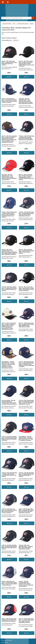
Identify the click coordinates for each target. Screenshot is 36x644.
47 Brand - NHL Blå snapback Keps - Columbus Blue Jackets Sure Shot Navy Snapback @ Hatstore (9, 289)
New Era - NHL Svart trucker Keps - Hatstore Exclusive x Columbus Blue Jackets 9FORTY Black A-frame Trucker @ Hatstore (27, 64)
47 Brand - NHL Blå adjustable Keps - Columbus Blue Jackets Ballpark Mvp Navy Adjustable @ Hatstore (9, 438)
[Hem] (8, 2)
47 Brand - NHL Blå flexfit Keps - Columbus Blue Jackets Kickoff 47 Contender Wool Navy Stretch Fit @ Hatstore (27, 138)
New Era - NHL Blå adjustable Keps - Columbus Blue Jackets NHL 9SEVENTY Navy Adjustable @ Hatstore (26, 325)
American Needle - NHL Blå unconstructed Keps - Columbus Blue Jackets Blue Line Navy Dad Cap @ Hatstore (9, 402)
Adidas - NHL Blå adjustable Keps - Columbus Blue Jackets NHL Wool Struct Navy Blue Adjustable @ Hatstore (26, 511)
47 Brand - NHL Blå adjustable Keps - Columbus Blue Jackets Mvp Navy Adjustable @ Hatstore (26, 475)
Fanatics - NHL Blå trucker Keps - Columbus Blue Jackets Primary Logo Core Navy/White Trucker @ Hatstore (9, 583)
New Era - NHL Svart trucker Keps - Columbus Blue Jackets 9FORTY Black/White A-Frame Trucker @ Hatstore (26, 289)
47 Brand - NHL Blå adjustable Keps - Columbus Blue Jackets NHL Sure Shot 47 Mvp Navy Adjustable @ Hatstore (26, 402)
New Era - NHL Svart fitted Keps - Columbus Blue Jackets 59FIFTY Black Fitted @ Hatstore (26, 251)
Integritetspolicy (5, 642)
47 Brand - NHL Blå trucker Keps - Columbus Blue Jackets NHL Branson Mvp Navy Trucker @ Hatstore (9, 511)
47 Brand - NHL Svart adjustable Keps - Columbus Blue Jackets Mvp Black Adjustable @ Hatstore (26, 547)
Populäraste (16, 40)
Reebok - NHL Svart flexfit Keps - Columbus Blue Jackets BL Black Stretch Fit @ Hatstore (9, 63)
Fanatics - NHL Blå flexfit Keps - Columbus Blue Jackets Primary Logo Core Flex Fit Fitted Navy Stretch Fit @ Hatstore (9, 215)
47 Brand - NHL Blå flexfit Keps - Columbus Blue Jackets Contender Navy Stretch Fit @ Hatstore (9, 475)
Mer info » (9, 77)
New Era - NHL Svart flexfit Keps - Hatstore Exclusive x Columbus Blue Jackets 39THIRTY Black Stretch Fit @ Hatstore (26, 177)
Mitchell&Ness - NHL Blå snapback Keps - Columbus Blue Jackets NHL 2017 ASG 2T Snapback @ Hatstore (26, 438)
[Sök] (33, 18)
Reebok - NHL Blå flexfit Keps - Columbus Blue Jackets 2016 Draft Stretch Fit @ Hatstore (9, 620)
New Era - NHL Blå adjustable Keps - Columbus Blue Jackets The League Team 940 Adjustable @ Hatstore (26, 621)
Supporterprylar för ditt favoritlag (18, 10)
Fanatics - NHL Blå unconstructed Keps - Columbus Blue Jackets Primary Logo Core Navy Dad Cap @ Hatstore (26, 584)
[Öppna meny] (3, 2)
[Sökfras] (16, 18)
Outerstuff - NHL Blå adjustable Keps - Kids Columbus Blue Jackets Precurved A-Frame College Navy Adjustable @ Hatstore (26, 101)
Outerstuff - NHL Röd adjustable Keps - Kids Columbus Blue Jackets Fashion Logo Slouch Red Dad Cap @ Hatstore (9, 177)
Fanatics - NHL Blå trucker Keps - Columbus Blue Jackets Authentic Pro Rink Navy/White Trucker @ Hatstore (9, 101)
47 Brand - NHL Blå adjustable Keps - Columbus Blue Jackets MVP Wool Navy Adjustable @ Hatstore (9, 547)
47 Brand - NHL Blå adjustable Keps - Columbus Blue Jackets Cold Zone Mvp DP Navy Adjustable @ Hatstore (26, 214)
